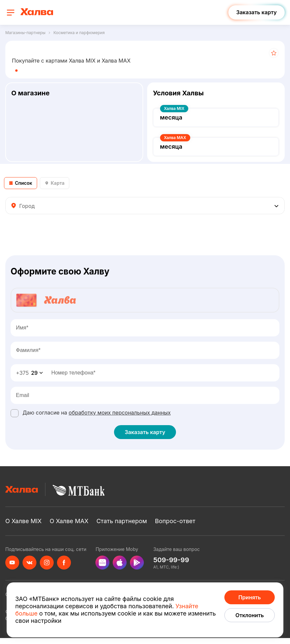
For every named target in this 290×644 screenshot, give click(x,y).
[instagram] (47, 563)
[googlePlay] (137, 563)
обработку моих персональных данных (120, 413)
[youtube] (12, 563)
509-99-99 (171, 560)
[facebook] (64, 563)
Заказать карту (145, 432)
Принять (250, 597)
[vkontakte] (29, 563)
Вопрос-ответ (175, 521)
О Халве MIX (24, 521)
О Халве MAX (69, 521)
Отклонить (250, 615)
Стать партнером (122, 521)
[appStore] (120, 563)
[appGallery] (102, 563)
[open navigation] (11, 13)
